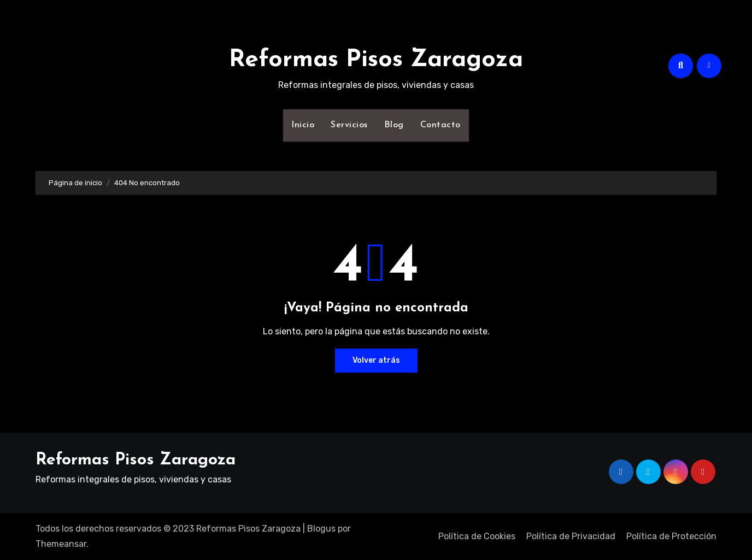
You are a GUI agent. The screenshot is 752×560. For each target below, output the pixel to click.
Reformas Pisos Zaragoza (376, 60)
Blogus (321, 529)
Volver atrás (376, 360)
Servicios (349, 125)
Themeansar (61, 544)
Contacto (440, 125)
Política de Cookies (477, 536)
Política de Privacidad (571, 536)
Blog (394, 125)
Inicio (303, 125)
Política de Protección (671, 536)
